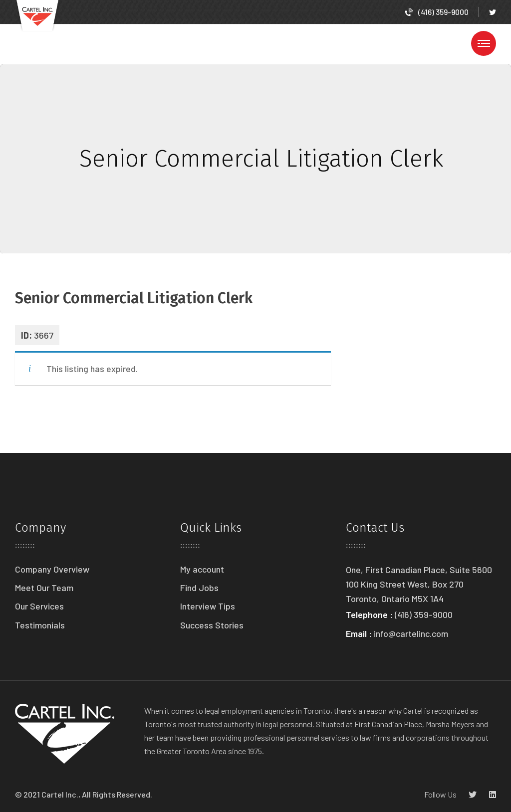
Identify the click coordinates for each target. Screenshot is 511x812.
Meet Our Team (44, 588)
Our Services (39, 606)
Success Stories (212, 625)
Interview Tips (208, 606)
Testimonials (40, 625)
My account (202, 569)
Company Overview (52, 569)
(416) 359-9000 (437, 12)
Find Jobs (199, 588)
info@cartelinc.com (411, 633)
